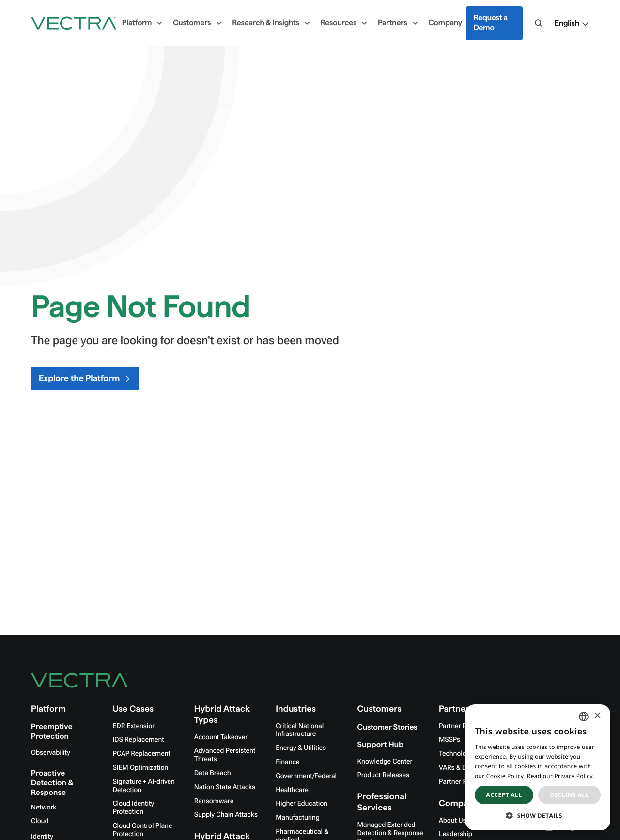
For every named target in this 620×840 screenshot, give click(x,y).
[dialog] (538, 767)
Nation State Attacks (225, 787)
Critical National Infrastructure (300, 730)
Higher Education (302, 804)
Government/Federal (306, 776)
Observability (50, 753)
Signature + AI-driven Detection (143, 786)
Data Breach (213, 773)
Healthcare (292, 790)
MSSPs (449, 740)
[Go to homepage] (74, 23)
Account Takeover (221, 737)
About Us (453, 821)
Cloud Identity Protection (133, 808)
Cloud (40, 821)
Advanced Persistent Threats (225, 755)
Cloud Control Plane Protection (142, 830)
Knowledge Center (385, 762)
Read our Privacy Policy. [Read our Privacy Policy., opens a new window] (561, 776)
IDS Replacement (138, 740)
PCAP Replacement (141, 754)
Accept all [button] (504, 795)
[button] (572, 24)
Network (44, 808)
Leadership (456, 834)
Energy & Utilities (301, 748)
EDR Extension (134, 726)
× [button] (597, 716)
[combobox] (584, 717)
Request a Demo (491, 23)
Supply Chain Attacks (226, 815)
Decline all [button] (570, 795)
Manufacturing (298, 818)
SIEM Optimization (140, 768)
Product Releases (383, 775)
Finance (287, 762)
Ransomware (214, 801)
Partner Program (464, 726)
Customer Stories (387, 727)
